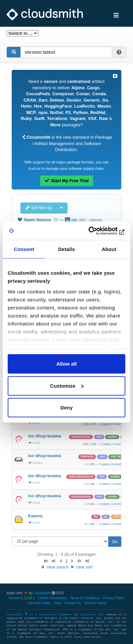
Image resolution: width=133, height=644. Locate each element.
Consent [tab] (24, 249)
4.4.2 (36, 443)
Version (22, 598)
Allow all (67, 364)
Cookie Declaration (52, 598)
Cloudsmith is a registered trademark (40, 615)
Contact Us (73, 603)
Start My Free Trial (67, 181)
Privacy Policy (114, 598)
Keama (35, 516)
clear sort (81, 567)
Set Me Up (38, 208)
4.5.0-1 (38, 463)
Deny (67, 408)
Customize (67, 385)
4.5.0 (36, 482)
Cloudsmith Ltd (91, 615)
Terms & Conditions (85, 598)
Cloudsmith (42, 593)
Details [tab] (66, 249)
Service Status (95, 603)
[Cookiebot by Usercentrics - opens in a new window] (96, 231)
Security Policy (40, 603)
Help (58, 603)
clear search (55, 567)
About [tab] (109, 249)
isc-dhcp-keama (44, 436)
